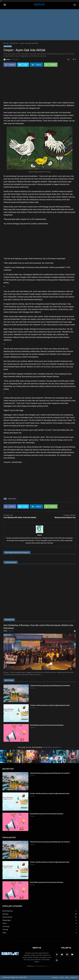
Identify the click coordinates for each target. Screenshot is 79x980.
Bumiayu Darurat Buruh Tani (65, 517)
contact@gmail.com (41, 966)
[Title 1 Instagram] (7, 757)
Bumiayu (6, 914)
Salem (5, 923)
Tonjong (5, 929)
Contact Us (74, 977)
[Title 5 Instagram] (59, 757)
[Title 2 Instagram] (20, 757)
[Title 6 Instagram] (72, 757)
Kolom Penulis (8, 46)
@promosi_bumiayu (52, 747)
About (67, 977)
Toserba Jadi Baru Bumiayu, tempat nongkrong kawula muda (50, 705)
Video (4, 933)
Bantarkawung (7, 911)
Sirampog (6, 926)
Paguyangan (7, 920)
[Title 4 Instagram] (46, 757)
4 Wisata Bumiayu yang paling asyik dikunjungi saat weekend (50, 686)
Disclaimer (55, 977)
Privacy (62, 977)
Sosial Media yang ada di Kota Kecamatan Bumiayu (47, 725)
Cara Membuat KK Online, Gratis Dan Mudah (20, 517)
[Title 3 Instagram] (33, 757)
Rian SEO (24, 977)
